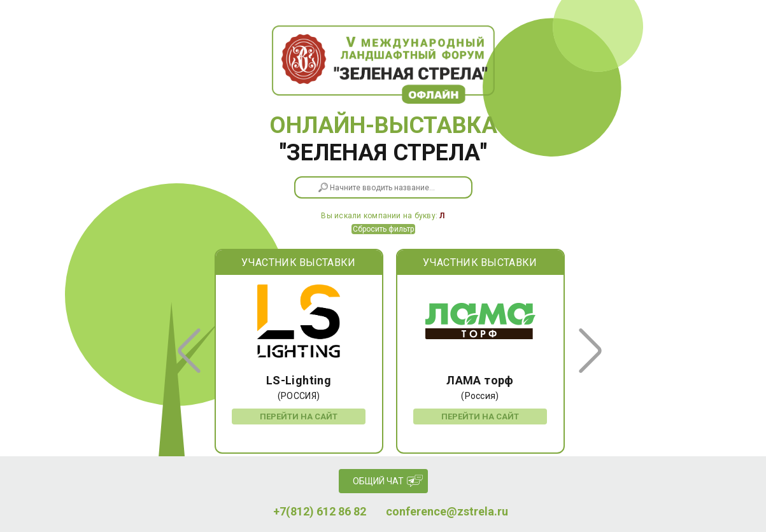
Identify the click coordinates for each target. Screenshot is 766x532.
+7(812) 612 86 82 (320, 512)
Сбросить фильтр (383, 229)
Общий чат (378, 481)
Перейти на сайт (299, 416)
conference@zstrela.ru (447, 512)
